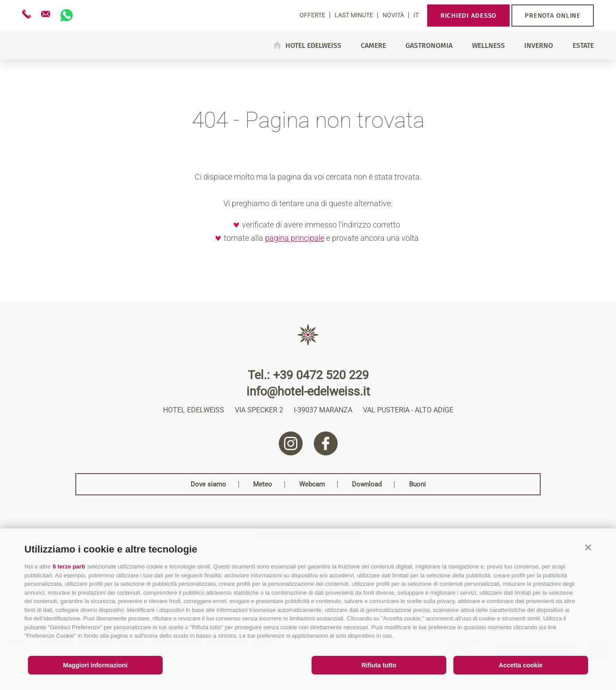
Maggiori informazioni (95, 665)
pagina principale (295, 238)
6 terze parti (69, 567)
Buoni (417, 484)
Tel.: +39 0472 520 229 (308, 375)
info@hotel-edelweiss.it (308, 392)
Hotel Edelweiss (313, 45)
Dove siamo (208, 484)
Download (367, 484)
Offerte (313, 15)
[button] (588, 547)
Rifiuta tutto (379, 665)
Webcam (312, 484)
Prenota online (553, 16)
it (416, 15)
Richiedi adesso (468, 16)
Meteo (263, 484)
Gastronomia (429, 46)
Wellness (488, 46)
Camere (373, 46)
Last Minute (355, 15)
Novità (394, 15)
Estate (583, 46)
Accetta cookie (521, 665)
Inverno (539, 46)
